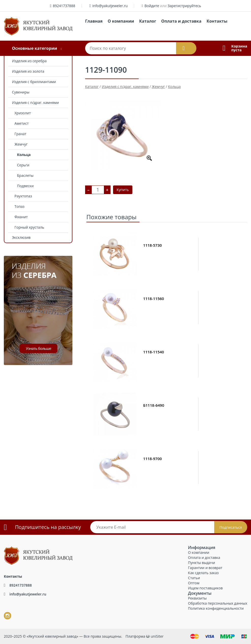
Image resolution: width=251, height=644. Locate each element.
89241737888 (64, 6)
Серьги (23, 165)
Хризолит (23, 113)
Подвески (25, 186)
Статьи (194, 578)
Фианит (21, 217)
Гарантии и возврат (205, 568)
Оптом (194, 583)
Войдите (152, 6)
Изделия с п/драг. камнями (35, 103)
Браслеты (25, 175)
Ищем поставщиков (205, 588)
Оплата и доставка (181, 21)
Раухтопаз (23, 196)
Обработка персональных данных (218, 603)
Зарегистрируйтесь (184, 6)
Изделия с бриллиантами (34, 82)
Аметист (22, 123)
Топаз (19, 206)
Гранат (20, 134)
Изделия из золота (28, 71)
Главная (94, 21)
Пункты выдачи (201, 563)
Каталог (148, 21)
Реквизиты (197, 598)
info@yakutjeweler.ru (110, 6)
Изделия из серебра (29, 61)
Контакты (217, 21)
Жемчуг (21, 144)
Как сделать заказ (203, 573)
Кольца (24, 155)
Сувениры (21, 92)
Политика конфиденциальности (216, 608)
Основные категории (35, 48)
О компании (121, 21)
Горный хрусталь (29, 227)
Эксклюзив (21, 237)
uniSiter (157, 636)
